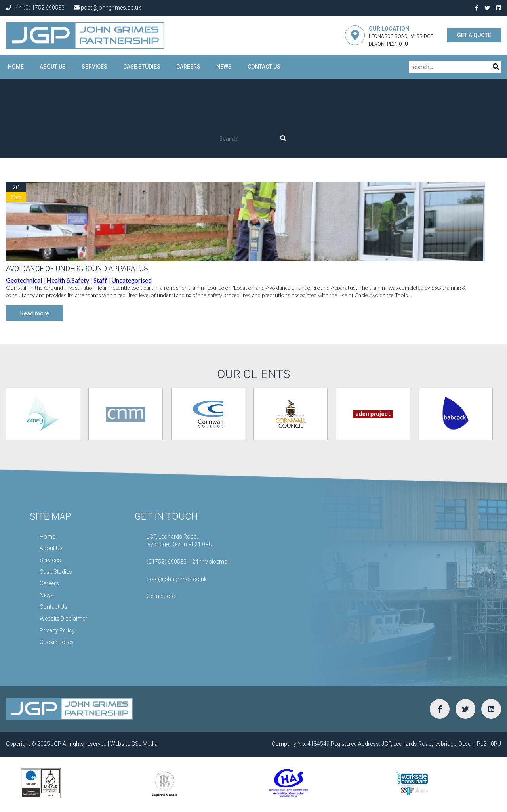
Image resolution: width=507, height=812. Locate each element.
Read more (34, 313)
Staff (100, 280)
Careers (188, 67)
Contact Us (264, 67)
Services (94, 67)
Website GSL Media (134, 744)
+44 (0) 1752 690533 (35, 8)
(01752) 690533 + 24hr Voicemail (188, 562)
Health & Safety (68, 280)
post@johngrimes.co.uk (108, 8)
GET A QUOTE (474, 35)
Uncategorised (132, 280)
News (224, 67)
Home (16, 67)
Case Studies (142, 67)
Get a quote (161, 596)
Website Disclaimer (63, 619)
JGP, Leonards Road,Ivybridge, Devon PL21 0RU (179, 541)
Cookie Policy (57, 642)
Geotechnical (24, 280)
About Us (53, 67)
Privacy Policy (57, 630)
